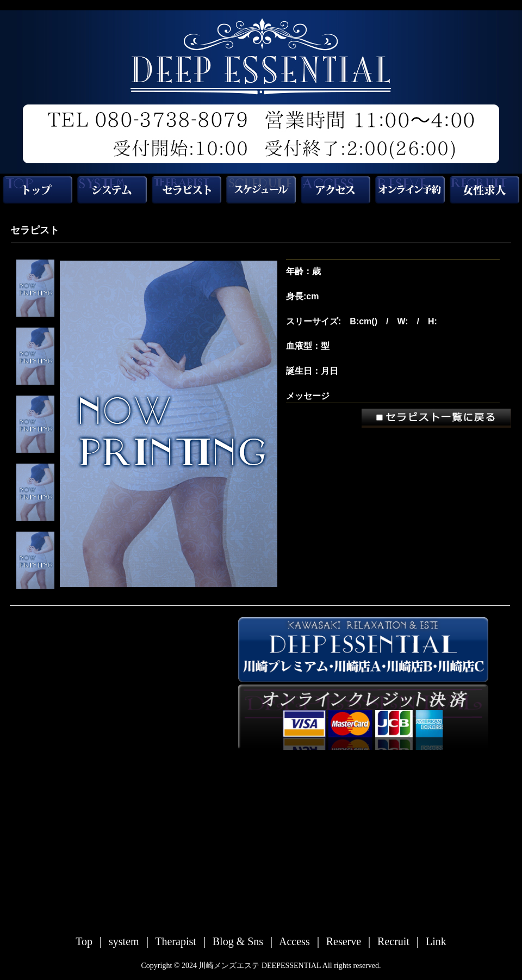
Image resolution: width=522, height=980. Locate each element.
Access (296, 941)
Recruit (395, 941)
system (125, 941)
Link (436, 941)
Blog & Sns (239, 941)
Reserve (345, 941)
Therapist (177, 941)
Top (85, 941)
